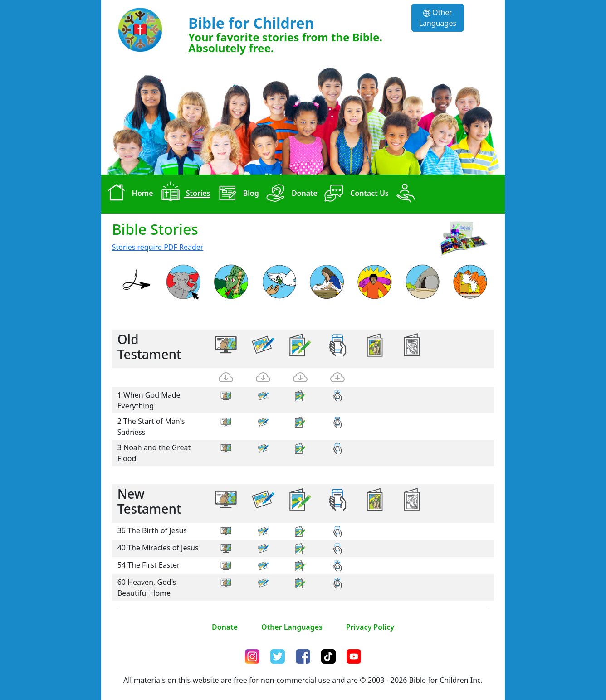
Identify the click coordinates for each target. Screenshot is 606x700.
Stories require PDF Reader (158, 247)
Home (128, 194)
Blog (237, 194)
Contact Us (355, 194)
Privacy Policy (370, 627)
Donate (290, 194)
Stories (184, 194)
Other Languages (438, 18)
